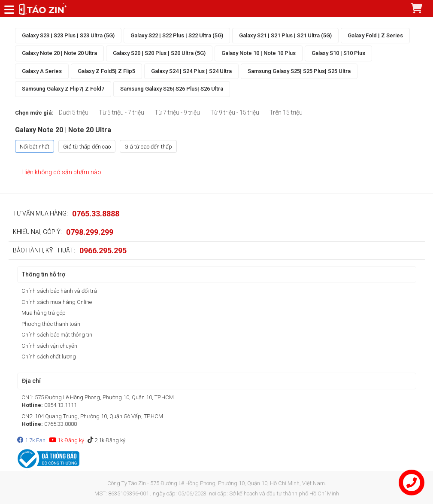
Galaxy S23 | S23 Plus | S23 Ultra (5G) (68, 35)
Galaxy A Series (42, 71)
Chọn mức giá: (34, 113)
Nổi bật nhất (35, 147)
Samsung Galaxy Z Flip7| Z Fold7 (63, 89)
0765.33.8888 (96, 214)
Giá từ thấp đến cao (87, 147)
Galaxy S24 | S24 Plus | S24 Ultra (191, 71)
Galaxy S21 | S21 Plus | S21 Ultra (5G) (285, 35)
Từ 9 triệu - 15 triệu (235, 112)
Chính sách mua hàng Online (57, 302)
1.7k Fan (31, 440)
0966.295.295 (103, 250)
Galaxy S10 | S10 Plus (338, 53)
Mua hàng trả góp (44, 313)
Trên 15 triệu (286, 112)
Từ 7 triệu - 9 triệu (177, 112)
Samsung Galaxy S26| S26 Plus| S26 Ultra (172, 89)
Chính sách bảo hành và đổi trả (59, 291)
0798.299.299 (90, 232)
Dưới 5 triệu (74, 112)
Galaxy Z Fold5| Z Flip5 (106, 71)
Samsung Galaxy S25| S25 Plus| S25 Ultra (299, 71)
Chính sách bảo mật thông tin (57, 335)
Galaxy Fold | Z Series (375, 35)
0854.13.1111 (61, 405)
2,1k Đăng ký (106, 440)
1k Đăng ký (67, 440)
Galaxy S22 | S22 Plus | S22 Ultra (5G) (177, 35)
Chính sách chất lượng (49, 357)
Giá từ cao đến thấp (148, 147)
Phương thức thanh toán (51, 324)
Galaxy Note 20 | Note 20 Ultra (59, 53)
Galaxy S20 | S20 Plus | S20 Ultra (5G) (159, 53)
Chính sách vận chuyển (49, 346)
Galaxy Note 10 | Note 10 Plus (259, 53)
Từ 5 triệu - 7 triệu (121, 112)
